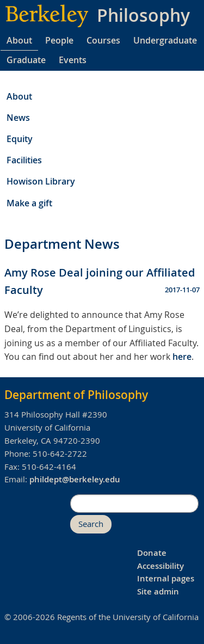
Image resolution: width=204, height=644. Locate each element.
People (59, 40)
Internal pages (166, 578)
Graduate (26, 60)
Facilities (24, 160)
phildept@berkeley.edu (75, 479)
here (182, 357)
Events (73, 60)
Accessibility (160, 566)
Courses (103, 40)
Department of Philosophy (76, 395)
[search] (134, 504)
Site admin (158, 591)
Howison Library (41, 181)
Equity (20, 139)
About (19, 40)
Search (91, 524)
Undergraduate (165, 40)
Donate (152, 553)
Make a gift (29, 203)
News (18, 118)
